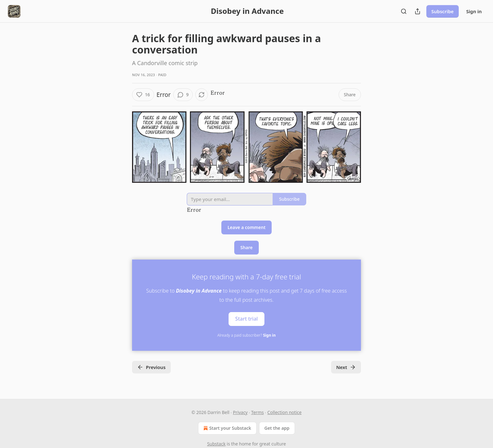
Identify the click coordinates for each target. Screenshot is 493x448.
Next (346, 367)
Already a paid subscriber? (246, 335)
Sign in (474, 11)
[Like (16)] (143, 95)
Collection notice (284, 412)
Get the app (277, 428)
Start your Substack (227, 428)
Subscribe (443, 11)
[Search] (404, 11)
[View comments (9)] (183, 95)
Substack (216, 444)
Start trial (246, 319)
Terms (258, 412)
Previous (151, 367)
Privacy (240, 412)
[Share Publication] (418, 11)
